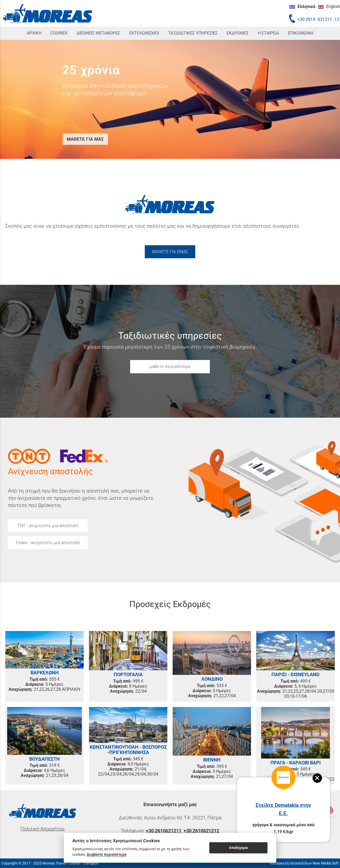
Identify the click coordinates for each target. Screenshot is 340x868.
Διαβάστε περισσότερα (107, 854)
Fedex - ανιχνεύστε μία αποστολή (48, 543)
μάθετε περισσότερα (170, 367)
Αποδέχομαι (238, 848)
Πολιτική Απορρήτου (42, 829)
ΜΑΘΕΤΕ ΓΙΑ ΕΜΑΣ (170, 252)
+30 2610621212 (201, 831)
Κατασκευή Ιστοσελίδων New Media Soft (304, 863)
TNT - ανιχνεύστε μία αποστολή (48, 526)
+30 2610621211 (164, 831)
